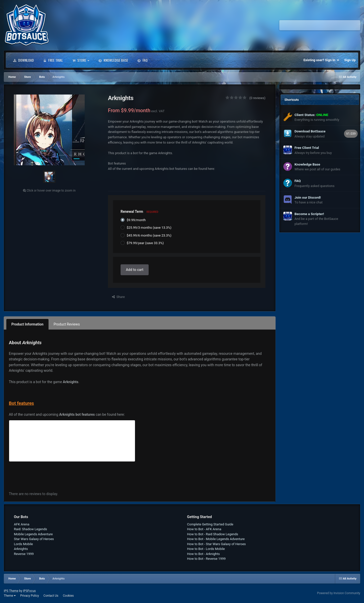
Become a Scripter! (309, 214)
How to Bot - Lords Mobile (206, 549)
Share (118, 297)
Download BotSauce (310, 131)
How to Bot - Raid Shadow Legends (213, 534)
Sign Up (350, 60)
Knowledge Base (113, 60)
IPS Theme (11, 591)
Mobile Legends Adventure (33, 534)
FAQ (142, 60)
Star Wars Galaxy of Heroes (34, 539)
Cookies (68, 596)
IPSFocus (29, 591)
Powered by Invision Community (339, 593)
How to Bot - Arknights (203, 554)
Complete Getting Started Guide (210, 524)
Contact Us (51, 596)
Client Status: (311, 115)
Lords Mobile (23, 544)
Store (81, 60)
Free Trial (53, 60)
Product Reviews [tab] (67, 324)
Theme (10, 596)
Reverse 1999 (24, 554)
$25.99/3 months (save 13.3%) (149, 228)
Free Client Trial (307, 148)
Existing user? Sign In (321, 60)
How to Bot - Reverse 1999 (206, 559)
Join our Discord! (308, 197)
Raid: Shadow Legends (30, 529)
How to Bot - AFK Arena (204, 529)
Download (23, 60)
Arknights (21, 549)
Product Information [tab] (27, 324)
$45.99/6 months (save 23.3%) (149, 235)
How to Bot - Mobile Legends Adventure (216, 539)
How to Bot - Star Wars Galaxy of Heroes (216, 544)
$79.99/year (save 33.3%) (145, 243)
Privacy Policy (30, 596)
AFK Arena (22, 524)
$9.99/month (136, 220)
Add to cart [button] (135, 270)
